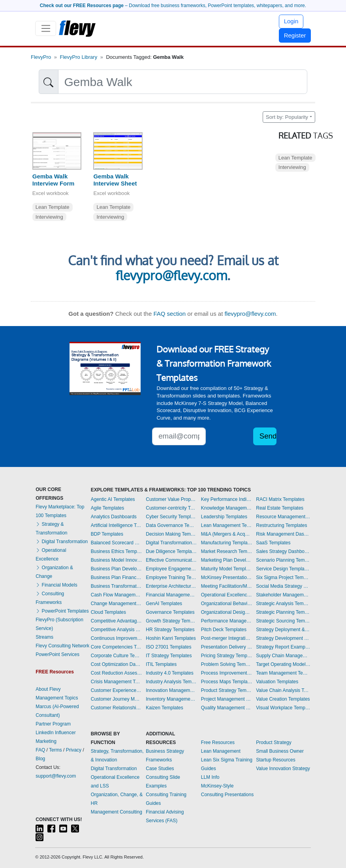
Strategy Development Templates (283, 638)
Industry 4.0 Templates (170, 673)
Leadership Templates (224, 517)
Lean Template (53, 207)
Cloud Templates (108, 612)
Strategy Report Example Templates (283, 647)
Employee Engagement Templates (171, 569)
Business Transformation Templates (117, 586)
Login (291, 21)
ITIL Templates (161, 664)
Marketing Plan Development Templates (227, 560)
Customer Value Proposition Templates (171, 499)
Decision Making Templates (171, 534)
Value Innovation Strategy (283, 769)
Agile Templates (108, 508)
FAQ (40, 750)
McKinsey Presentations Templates (227, 577)
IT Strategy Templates (169, 656)
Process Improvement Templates (227, 673)
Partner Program (53, 724)
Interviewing (49, 217)
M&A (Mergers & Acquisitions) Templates (227, 534)
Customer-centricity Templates (171, 508)
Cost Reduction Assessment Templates (117, 673)
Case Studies (160, 769)
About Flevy (48, 689)
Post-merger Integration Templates (227, 638)
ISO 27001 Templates (168, 647)
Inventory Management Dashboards (171, 699)
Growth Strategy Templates (171, 621)
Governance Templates (170, 612)
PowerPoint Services (57, 654)
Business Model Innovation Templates (117, 560)
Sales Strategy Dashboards (283, 551)
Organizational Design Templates (227, 612)
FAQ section (169, 314)
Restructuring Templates (281, 525)
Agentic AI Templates (113, 499)
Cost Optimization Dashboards (117, 664)
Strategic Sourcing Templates (283, 621)
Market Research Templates (227, 551)
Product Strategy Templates (227, 690)
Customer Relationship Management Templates (117, 708)
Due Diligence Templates (171, 551)
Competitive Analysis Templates (117, 630)
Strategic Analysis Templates (283, 604)
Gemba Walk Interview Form (54, 180)
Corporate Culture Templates (117, 656)
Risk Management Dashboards (283, 534)
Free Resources (218, 742)
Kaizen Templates (165, 708)
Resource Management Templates (283, 517)
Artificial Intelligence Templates (117, 525)
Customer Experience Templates (117, 690)
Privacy (74, 750)
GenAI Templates (164, 604)
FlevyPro (41, 57)
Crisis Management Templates (117, 682)
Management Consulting (117, 812)
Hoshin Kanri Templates (171, 638)
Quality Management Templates (227, 708)
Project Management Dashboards (227, 699)
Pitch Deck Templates (224, 630)
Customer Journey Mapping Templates (117, 699)
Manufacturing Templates (227, 543)
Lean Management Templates (227, 525)
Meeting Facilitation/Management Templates (227, 586)
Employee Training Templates (171, 577)
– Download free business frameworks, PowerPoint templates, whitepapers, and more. (173, 6)
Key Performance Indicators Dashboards (227, 499)
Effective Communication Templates (171, 560)
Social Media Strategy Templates (283, 586)
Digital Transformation (62, 542)
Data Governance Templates (171, 525)
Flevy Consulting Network (62, 646)
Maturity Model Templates (227, 569)
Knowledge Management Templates (227, 508)
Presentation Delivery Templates (227, 647)
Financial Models (56, 585)
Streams (44, 637)
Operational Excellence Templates (227, 595)
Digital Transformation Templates (171, 543)
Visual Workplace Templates (283, 708)
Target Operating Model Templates (283, 664)
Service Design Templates (283, 569)
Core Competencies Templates (117, 647)
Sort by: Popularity (287, 117)
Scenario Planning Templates (283, 560)
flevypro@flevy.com (171, 275)
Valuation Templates (277, 682)
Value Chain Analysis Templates (283, 690)
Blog (40, 759)
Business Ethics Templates (117, 551)
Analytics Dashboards (114, 517)
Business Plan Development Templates (117, 569)
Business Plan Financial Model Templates (117, 577)
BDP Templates (107, 534)
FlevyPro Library (79, 57)
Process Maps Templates (227, 682)
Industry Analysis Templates (171, 682)
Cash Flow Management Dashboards (117, 595)
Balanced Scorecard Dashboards (117, 543)
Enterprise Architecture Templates (171, 586)
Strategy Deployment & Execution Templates (283, 630)
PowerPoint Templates (62, 611)
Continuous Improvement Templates (117, 638)
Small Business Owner (280, 751)
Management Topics (57, 698)
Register (295, 35)
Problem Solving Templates (227, 664)
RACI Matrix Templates (280, 499)
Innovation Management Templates (171, 690)
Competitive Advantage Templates (117, 621)
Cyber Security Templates (171, 517)
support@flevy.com (56, 776)
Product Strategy (274, 742)
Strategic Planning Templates (283, 612)
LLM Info (210, 777)
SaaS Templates (273, 543)
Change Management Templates (117, 604)
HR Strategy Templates (170, 630)
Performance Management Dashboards (227, 621)
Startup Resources (275, 760)
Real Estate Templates (280, 508)
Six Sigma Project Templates (283, 577)
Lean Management (221, 751)
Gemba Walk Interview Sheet (115, 180)
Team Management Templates (283, 673)
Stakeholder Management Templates (283, 595)
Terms (55, 750)
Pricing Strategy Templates (227, 656)
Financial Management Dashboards (171, 595)
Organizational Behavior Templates (227, 604)
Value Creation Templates (283, 699)
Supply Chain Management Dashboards (283, 656)
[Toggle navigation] (46, 28)
